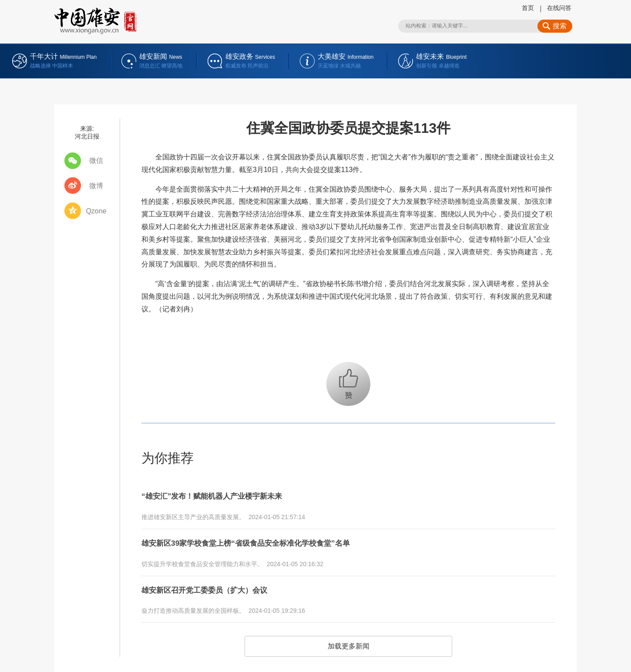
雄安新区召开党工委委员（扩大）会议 (215, 583)
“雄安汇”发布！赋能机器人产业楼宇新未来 (224, 495)
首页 (528, 8)
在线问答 (559, 8)
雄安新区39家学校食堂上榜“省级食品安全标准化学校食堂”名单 (264, 539)
